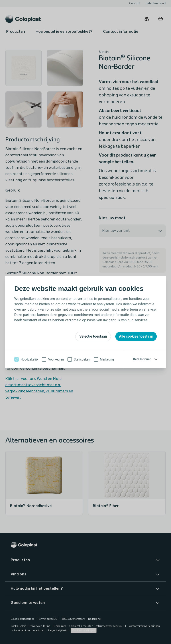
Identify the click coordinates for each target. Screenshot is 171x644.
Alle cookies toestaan (136, 336)
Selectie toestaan (93, 336)
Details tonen (142, 359)
